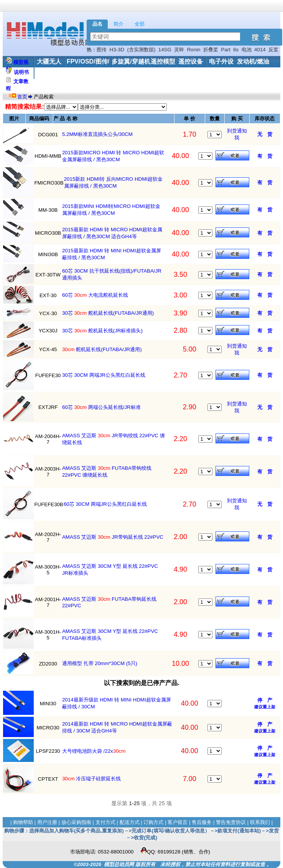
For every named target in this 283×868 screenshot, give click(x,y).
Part (225, 50)
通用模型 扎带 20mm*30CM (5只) (100, 663)
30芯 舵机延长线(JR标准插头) (102, 331)
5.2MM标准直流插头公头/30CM (97, 134)
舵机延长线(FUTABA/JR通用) (102, 349)
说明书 (21, 72)
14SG (165, 50)
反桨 (273, 50)
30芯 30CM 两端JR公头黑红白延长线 (104, 375)
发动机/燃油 (253, 61)
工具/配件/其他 (55, 73)
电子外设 (221, 61)
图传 (102, 50)
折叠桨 (211, 50)
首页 (23, 97)
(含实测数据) (141, 50)
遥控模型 (163, 61)
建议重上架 (265, 707)
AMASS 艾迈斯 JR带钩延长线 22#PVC (113, 537)
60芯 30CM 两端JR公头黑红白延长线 (105, 504)
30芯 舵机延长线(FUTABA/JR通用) (108, 313)
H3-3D (117, 50)
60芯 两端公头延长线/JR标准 (101, 407)
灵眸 (179, 50)
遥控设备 (191, 61)
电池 (247, 50)
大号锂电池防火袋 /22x (94, 751)
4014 (260, 50)
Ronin (194, 50)
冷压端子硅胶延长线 (91, 779)
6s (236, 50)
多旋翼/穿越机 (131, 61)
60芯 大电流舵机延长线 (95, 295)
